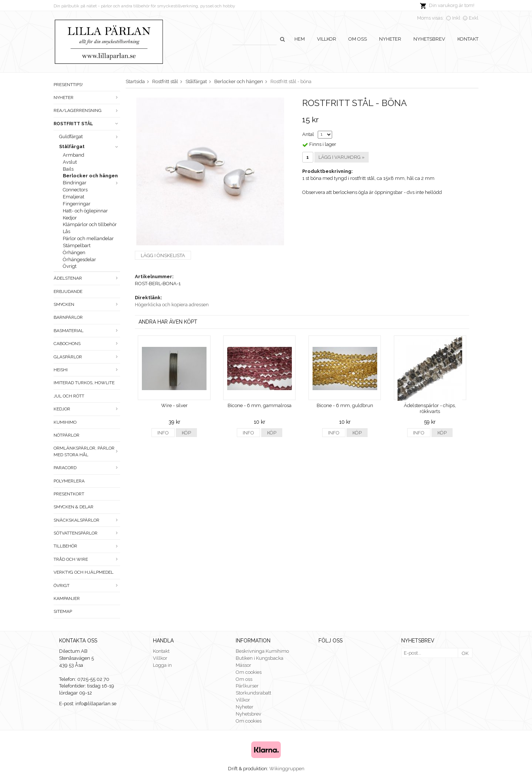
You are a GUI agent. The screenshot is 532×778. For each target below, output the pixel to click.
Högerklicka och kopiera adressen (172, 305)
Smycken (87, 304)
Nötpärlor (66, 435)
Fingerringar (77, 204)
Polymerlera (69, 481)
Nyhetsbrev (429, 39)
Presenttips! (68, 85)
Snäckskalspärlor (87, 520)
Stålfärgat (90, 146)
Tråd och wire (87, 559)
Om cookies (249, 672)
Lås (66, 231)
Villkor (327, 39)
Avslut (70, 162)
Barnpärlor (68, 317)
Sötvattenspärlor (87, 533)
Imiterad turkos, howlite (84, 383)
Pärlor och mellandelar (88, 238)
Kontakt (468, 39)
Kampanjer (67, 598)
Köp (186, 433)
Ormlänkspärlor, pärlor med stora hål (87, 451)
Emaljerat (74, 197)
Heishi (87, 370)
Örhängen (74, 252)
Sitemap (63, 611)
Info (163, 433)
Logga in (162, 665)
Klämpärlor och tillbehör (90, 224)
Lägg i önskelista (163, 255)
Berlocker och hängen (90, 176)
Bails (68, 169)
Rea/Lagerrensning (87, 110)
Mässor (243, 665)
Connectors (75, 190)
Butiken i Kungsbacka (260, 658)
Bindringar (91, 183)
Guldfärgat (90, 137)
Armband (74, 155)
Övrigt (70, 266)
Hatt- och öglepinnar (85, 211)
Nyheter (390, 39)
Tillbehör (87, 546)
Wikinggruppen (287, 769)
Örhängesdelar (79, 260)
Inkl (456, 18)
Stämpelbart (77, 245)
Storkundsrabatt (253, 693)
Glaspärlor (87, 357)
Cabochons (87, 344)
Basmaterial (87, 331)
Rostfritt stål (87, 124)
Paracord (87, 468)
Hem (300, 39)
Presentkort (69, 494)
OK (465, 653)
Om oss (358, 39)
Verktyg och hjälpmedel (83, 572)
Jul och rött (69, 396)
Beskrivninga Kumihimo (262, 651)
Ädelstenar (87, 278)
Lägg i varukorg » (342, 157)
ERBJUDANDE (68, 291)
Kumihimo (65, 422)
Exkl (474, 18)
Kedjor (70, 218)
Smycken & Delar (74, 507)
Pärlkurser (247, 686)
